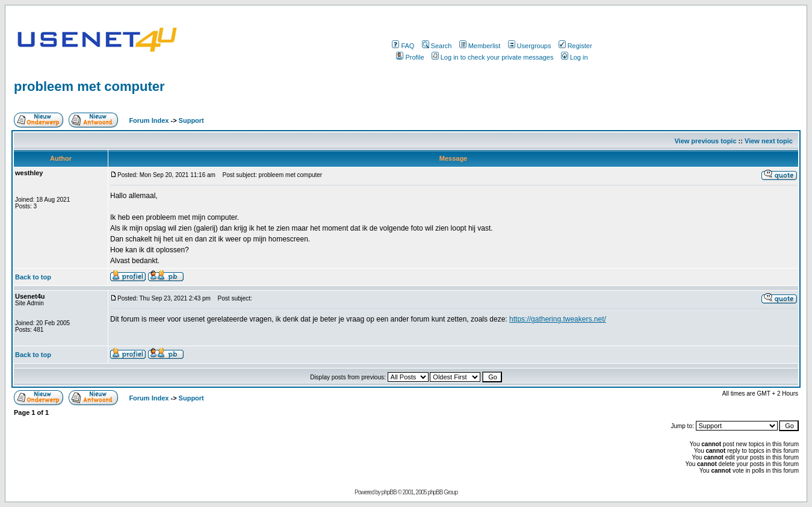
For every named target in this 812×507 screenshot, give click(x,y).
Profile (410, 57)
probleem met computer (89, 86)
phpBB (389, 492)
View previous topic (705, 141)
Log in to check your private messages (493, 57)
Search (437, 46)
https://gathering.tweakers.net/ (558, 319)
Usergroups (530, 46)
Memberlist (480, 46)
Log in (575, 57)
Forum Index (148, 120)
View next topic (769, 141)
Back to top (33, 277)
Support (191, 120)
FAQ (403, 46)
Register (575, 46)
